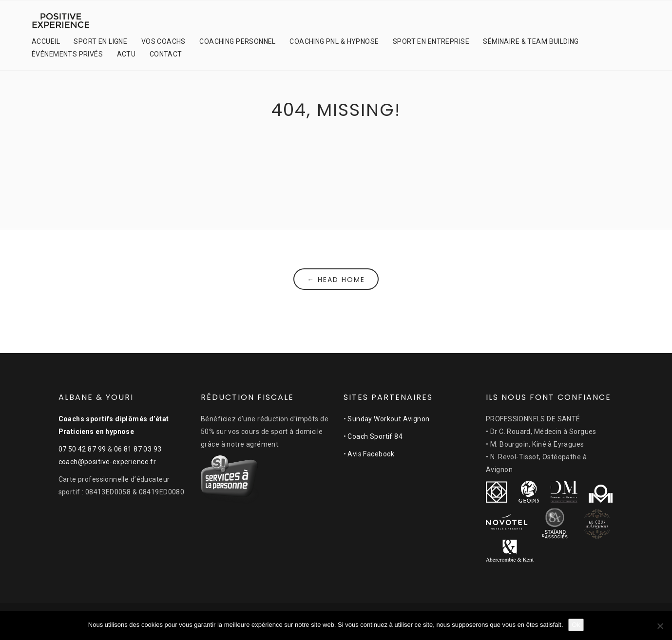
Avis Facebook (371, 454)
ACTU (126, 54)
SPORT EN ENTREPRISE (431, 41)
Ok (576, 625)
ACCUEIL (46, 41)
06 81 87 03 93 (138, 449)
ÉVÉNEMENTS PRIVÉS (67, 54)
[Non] (660, 626)
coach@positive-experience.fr (107, 462)
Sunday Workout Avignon (388, 419)
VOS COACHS (163, 41)
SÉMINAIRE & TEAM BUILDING (531, 41)
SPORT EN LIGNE (100, 41)
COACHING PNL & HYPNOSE (334, 41)
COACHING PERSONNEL (238, 41)
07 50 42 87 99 (82, 449)
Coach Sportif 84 (375, 436)
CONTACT (166, 54)
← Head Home (336, 280)
